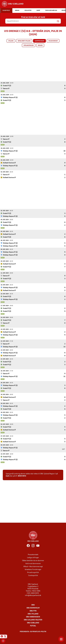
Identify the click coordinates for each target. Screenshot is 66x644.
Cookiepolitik (33, 575)
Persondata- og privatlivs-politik (33, 632)
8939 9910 (22, 476)
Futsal (33, 626)
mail (7, 476)
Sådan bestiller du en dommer (33, 561)
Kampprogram (39, 41)
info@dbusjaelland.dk (33, 595)
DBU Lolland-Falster (33, 620)
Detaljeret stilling (24, 41)
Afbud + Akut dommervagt (33, 567)
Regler (40, 45)
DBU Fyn (33, 611)
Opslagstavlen (29, 45)
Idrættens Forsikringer (33, 569)
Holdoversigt (53, 41)
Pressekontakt (33, 555)
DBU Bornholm (33, 608)
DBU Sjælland (33, 623)
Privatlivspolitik (33, 572)
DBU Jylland (33, 614)
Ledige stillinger (33, 558)
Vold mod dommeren (33, 564)
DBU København (33, 617)
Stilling (11, 41)
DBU (33, 605)
